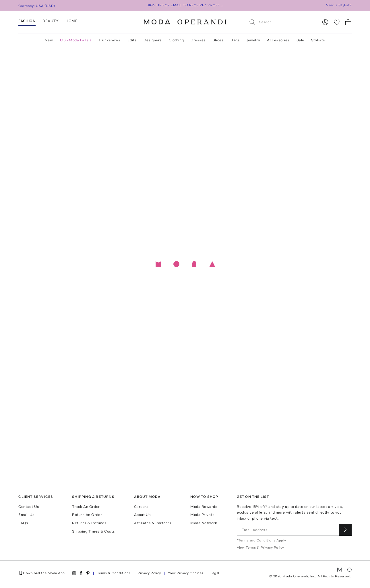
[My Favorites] (337, 22)
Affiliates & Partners (153, 523)
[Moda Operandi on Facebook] (81, 573)
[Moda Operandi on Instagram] (74, 573)
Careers (141, 507)
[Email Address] (288, 530)
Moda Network (204, 523)
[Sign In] (325, 22)
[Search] (281, 22)
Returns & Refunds (89, 523)
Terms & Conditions (114, 573)
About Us (143, 515)
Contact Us (29, 507)
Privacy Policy (149, 573)
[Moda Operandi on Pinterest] (88, 573)
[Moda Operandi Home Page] (185, 22)
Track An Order (86, 507)
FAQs (23, 523)
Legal (215, 573)
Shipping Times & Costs (93, 531)
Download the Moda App (41, 573)
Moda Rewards (204, 507)
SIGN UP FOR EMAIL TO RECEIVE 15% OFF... (185, 5)
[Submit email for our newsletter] (345, 530)
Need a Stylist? (339, 5)
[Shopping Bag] (348, 22)
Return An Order (87, 515)
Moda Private (202, 515)
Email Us (26, 515)
